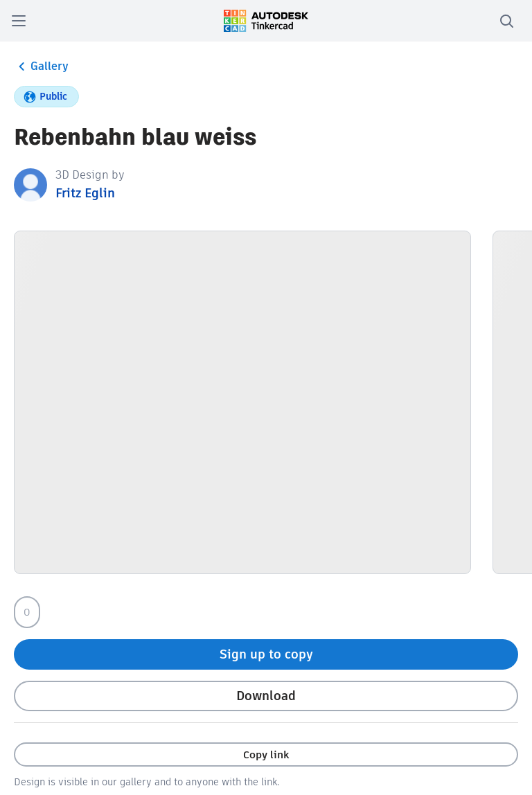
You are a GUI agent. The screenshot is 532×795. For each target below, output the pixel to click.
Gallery (41, 66)
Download (266, 696)
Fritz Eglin (85, 193)
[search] (506, 21)
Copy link (266, 754)
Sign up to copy (266, 654)
